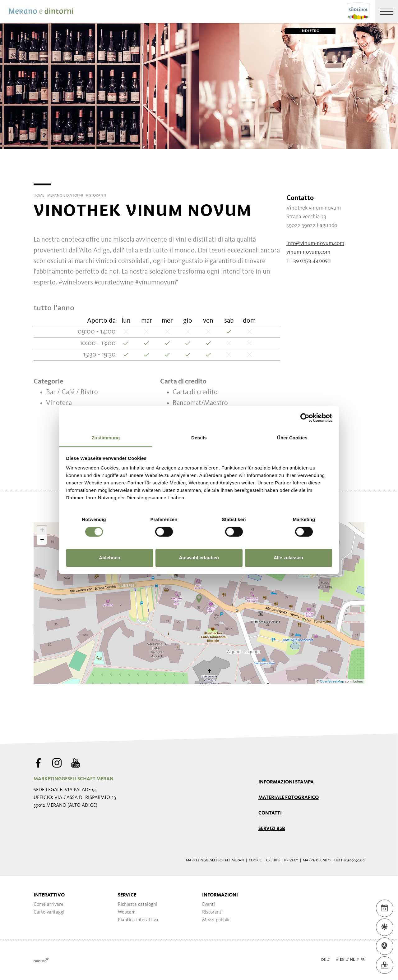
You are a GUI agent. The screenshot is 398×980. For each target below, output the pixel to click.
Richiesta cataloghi (137, 905)
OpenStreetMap (333, 681)
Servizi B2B (272, 829)
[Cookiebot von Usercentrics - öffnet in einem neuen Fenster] (305, 418)
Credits (273, 860)
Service (127, 895)
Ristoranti (212, 912)
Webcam (127, 912)
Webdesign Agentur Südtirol (41, 960)
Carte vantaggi (49, 912)
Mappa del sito (317, 860)
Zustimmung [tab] (106, 438)
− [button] (42, 540)
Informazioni (220, 895)
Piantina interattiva (138, 920)
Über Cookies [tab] (292, 438)
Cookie (255, 860)
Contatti (270, 813)
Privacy (291, 860)
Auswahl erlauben (199, 558)
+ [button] (42, 531)
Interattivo (49, 895)
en (342, 960)
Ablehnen (109, 558)
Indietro (302, 31)
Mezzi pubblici (217, 920)
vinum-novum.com (308, 252)
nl (352, 960)
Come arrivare (49, 905)
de (323, 960)
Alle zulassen (288, 558)
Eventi (208, 905)
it (333, 960)
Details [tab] (199, 438)
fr (362, 960)
